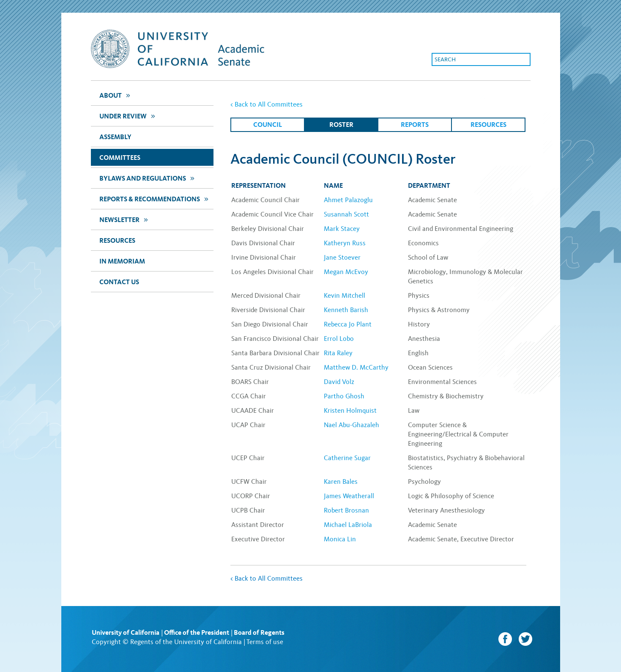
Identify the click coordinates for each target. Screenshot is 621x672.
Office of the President (197, 632)
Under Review (128, 116)
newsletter (125, 219)
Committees (120, 158)
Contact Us (119, 282)
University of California (126, 632)
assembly (115, 137)
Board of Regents (259, 632)
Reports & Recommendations (155, 199)
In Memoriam (122, 261)
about (116, 95)
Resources (117, 240)
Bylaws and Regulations (148, 178)
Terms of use (265, 642)
